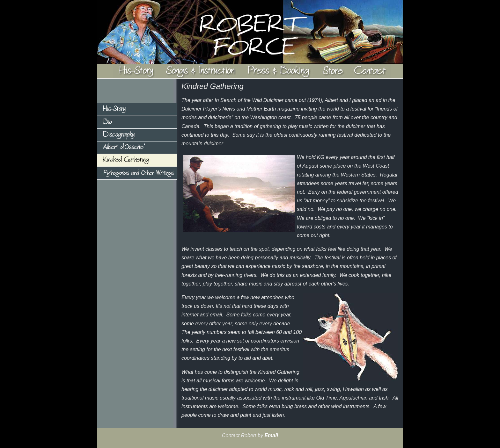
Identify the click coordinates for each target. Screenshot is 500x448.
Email (271, 435)
